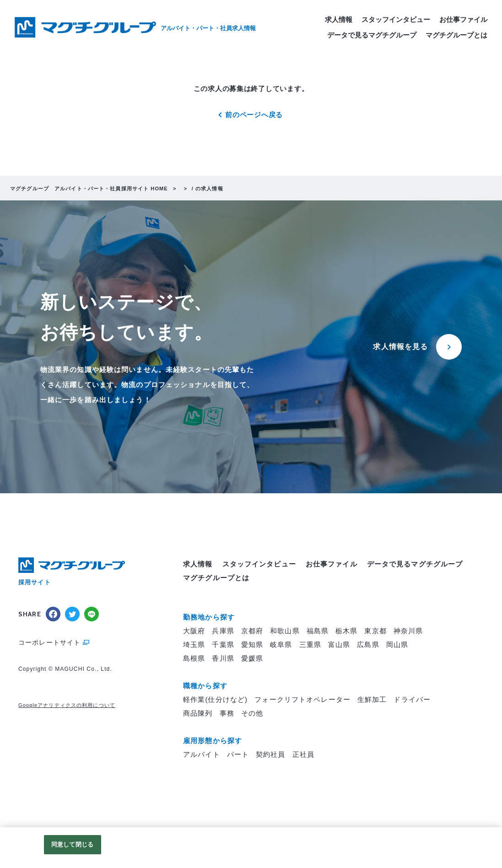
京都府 (252, 631)
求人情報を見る (400, 347)
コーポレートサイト (49, 643)
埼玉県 (194, 645)
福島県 (318, 631)
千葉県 (223, 645)
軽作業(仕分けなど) (215, 700)
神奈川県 (408, 631)
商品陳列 (198, 714)
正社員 (303, 755)
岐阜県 (281, 645)
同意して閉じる (72, 844)
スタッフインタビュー (396, 23)
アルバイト (202, 755)
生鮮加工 (372, 700)
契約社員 (271, 755)
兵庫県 (223, 631)
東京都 (375, 631)
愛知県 (252, 645)
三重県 (310, 645)
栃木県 (346, 631)
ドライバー (412, 700)
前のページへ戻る (254, 115)
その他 (252, 714)
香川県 (223, 659)
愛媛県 (252, 659)
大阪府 (194, 631)
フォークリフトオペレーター (302, 700)
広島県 (368, 645)
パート (238, 755)
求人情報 (339, 23)
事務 (227, 714)
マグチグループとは (456, 39)
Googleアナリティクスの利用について (67, 706)
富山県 (339, 645)
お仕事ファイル (463, 23)
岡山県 (397, 645)
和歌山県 (285, 631)
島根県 (194, 659)
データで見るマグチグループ (372, 39)
